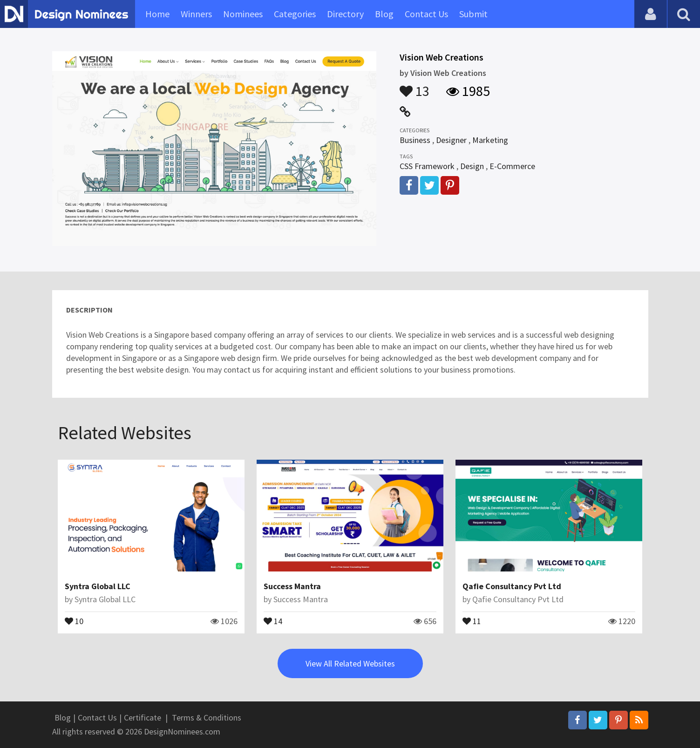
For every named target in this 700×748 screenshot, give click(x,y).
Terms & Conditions (207, 717)
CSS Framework (427, 166)
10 (74, 620)
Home (157, 14)
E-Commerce (512, 166)
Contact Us (426, 14)
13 (415, 87)
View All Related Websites (350, 663)
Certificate (143, 717)
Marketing (490, 140)
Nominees (243, 14)
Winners (196, 14)
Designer (451, 140)
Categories (295, 14)
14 (273, 620)
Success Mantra (292, 586)
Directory (345, 14)
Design (472, 166)
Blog (384, 14)
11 (472, 620)
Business (415, 140)
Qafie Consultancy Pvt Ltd (512, 586)
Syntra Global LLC (98, 586)
